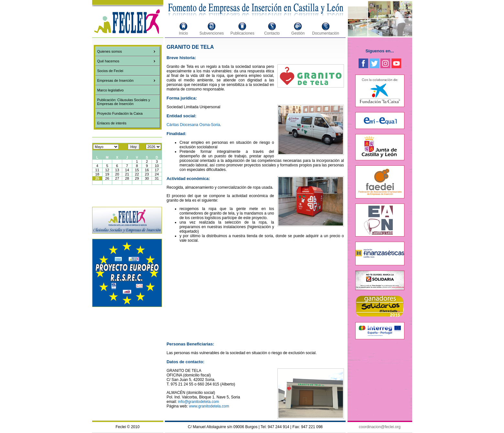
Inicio (184, 33)
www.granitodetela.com (209, 406)
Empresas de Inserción (116, 80)
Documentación (326, 33)
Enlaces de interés (112, 123)
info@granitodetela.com (199, 402)
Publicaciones (242, 33)
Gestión (298, 33)
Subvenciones (212, 33)
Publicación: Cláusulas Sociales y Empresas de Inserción (124, 102)
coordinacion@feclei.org (380, 427)
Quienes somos (110, 51)
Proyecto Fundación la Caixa (120, 113)
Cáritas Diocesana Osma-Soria (193, 125)
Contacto (272, 33)
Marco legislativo (111, 90)
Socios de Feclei (110, 71)
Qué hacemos (108, 61)
